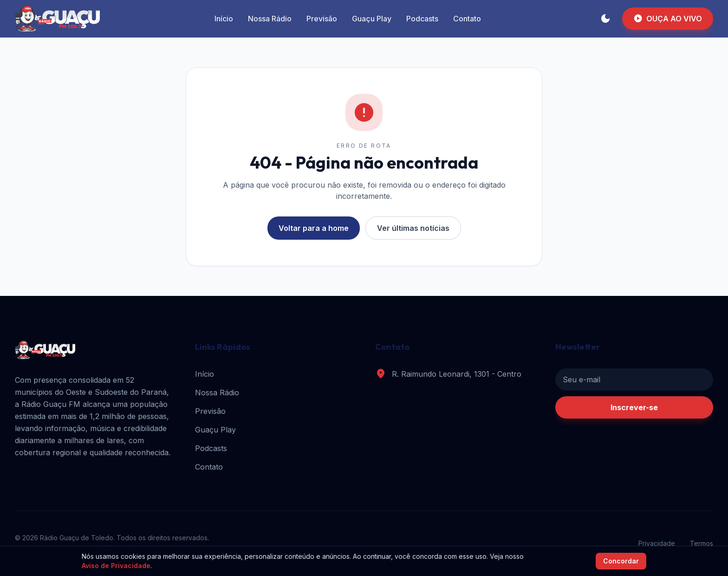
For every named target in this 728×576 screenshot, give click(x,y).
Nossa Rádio (270, 19)
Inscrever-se (634, 407)
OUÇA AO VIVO (668, 19)
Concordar (621, 561)
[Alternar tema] (605, 19)
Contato (467, 19)
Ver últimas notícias (413, 228)
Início (224, 19)
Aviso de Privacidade (116, 566)
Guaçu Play (372, 19)
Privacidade (657, 543)
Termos (702, 543)
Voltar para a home (314, 228)
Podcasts (422, 19)
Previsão (322, 19)
